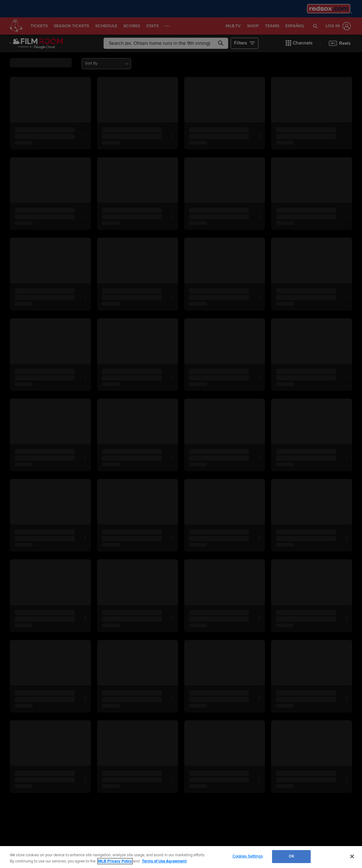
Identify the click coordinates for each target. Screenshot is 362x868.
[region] (181, 857)
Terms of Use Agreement (164, 861)
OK (292, 856)
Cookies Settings (248, 856)
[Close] (352, 856)
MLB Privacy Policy (115, 861)
